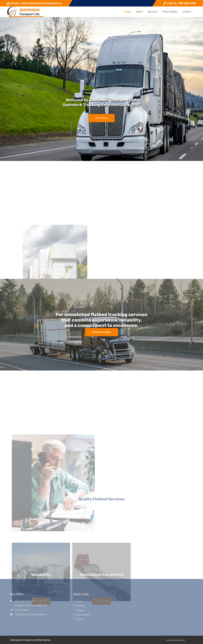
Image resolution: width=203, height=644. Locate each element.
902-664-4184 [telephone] (187, 3)
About (139, 12)
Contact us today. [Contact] (101, 332)
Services (152, 12)
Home (128, 12)
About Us (81, 606)
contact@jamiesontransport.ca (41, 3)
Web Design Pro (180, 640)
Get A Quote (101, 118)
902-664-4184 (22, 610)
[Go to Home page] (25, 12)
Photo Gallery (170, 12)
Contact (187, 12)
